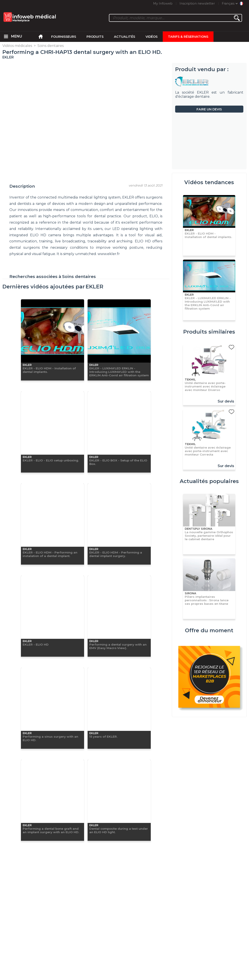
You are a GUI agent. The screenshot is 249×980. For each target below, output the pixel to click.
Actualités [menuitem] (124, 37)
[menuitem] (6, 37)
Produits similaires (209, 332)
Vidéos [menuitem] (152, 37)
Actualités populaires (209, 481)
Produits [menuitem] (95, 37)
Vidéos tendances (209, 182)
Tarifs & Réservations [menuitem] (188, 37)
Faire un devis (209, 109)
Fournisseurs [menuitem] (64, 37)
